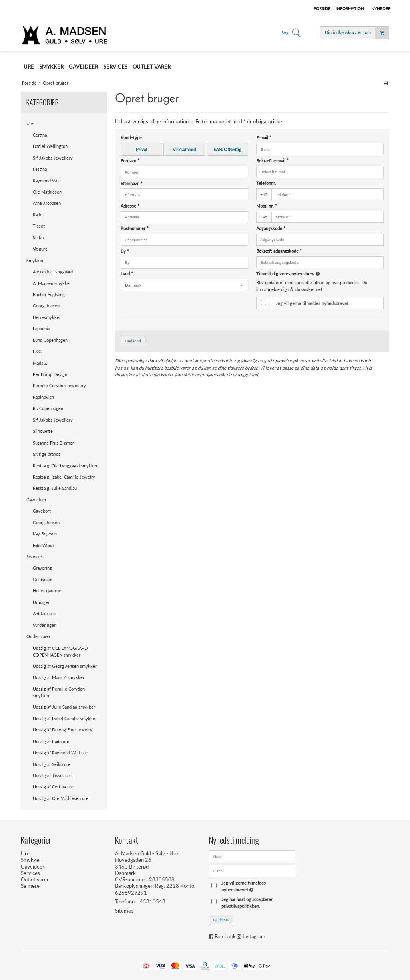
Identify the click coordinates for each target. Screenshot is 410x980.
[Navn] (252, 855)
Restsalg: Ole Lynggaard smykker (65, 466)
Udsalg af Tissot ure (52, 775)
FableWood (43, 545)
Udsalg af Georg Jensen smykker (65, 666)
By (125, 251)
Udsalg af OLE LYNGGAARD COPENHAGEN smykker (60, 651)
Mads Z (40, 363)
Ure (30, 123)
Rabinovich (43, 397)
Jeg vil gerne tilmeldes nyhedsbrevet (312, 303)
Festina (40, 169)
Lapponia (41, 328)
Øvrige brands (47, 454)
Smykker (35, 260)
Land (127, 274)
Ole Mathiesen (47, 192)
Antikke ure (44, 613)
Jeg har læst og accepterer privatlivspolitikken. (247, 903)
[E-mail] (252, 870)
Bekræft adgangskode (279, 251)
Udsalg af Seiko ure (52, 764)
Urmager (41, 602)
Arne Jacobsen (47, 203)
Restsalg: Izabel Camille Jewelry (64, 477)
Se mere (30, 886)
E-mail (264, 138)
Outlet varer (38, 636)
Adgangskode (271, 228)
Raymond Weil (47, 181)
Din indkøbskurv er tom (357, 33)
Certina (40, 135)
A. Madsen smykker (52, 283)
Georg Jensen (46, 306)
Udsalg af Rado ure (51, 741)
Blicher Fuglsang (49, 294)
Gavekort (42, 511)
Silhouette (43, 431)
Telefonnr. (266, 183)
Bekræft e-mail (272, 161)
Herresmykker (47, 317)
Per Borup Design (50, 374)
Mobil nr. (267, 206)
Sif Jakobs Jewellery (53, 158)
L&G (37, 351)
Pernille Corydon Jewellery (59, 385)
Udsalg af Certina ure (53, 787)
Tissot (39, 226)
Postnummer (135, 228)
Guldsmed (43, 579)
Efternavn (132, 183)
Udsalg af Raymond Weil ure (60, 753)
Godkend (133, 341)
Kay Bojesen (45, 534)
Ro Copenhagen (48, 408)
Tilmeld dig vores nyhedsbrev (308, 274)
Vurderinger (44, 625)
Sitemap (124, 911)
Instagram (254, 936)
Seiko (38, 237)
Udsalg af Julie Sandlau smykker (64, 707)
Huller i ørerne (47, 591)
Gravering (42, 568)
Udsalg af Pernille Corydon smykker (59, 692)
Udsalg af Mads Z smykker (59, 677)
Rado (38, 215)
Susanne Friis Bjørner (53, 443)
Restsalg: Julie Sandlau (55, 488)
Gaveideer (36, 500)
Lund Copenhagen (50, 340)
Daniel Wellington (50, 146)
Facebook (225, 936)
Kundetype (131, 138)
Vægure (40, 249)
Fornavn (130, 161)
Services (35, 557)
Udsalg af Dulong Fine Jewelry (63, 730)
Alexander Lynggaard (53, 272)
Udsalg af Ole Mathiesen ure (61, 798)
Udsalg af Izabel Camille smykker (65, 718)
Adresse (130, 206)
